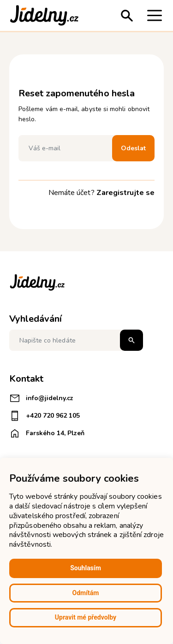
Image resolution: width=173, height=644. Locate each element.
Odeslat (133, 148)
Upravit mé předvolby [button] (86, 617)
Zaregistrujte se (125, 193)
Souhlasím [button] (86, 568)
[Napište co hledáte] (76, 340)
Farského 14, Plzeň (47, 433)
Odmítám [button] (86, 593)
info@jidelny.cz (41, 398)
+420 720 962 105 (45, 416)
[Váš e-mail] (68, 148)
